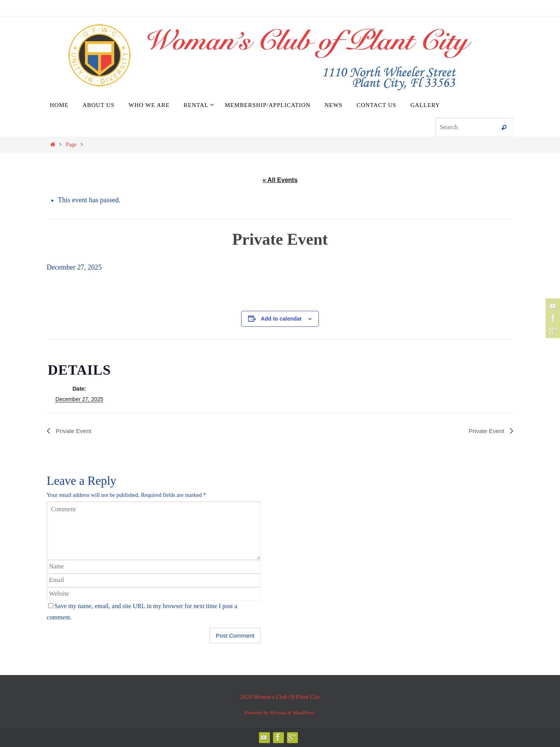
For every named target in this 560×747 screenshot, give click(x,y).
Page (71, 144)
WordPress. (304, 713)
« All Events (280, 180)
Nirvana (278, 713)
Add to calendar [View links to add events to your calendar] (282, 319)
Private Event (73, 430)
